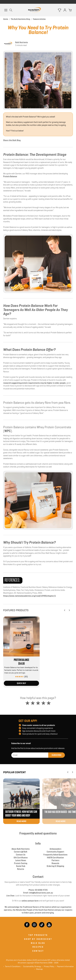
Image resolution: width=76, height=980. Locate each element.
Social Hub (21, 866)
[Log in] (65, 10)
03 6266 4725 (41, 890)
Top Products (38, 935)
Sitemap (39, 969)
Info (38, 843)
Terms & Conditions (13, 966)
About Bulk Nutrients (21, 849)
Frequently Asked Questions (55, 855)
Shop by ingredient (38, 939)
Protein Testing (21, 863)
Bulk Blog (38, 943)
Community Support (55, 852)
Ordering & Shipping (55, 866)
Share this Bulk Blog (12, 140)
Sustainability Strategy (31, 966)
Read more (21, 821)
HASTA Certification (55, 857)
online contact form (30, 901)
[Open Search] (11, 10)
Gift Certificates (21, 857)
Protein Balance (10, 176)
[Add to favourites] (37, 619)
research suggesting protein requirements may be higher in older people (34, 383)
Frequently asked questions (38, 833)
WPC (8, 431)
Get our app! (28, 721)
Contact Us (21, 855)
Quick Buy (21, 683)
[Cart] (70, 10)
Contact (38, 877)
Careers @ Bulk (21, 852)
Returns (21, 869)
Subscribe (57, 755)
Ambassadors (55, 849)
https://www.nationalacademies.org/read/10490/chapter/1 (30, 596)
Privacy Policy (48, 966)
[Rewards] (60, 10)
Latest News (21, 860)
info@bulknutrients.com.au (41, 893)
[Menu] (6, 10)
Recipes (38, 947)
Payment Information (65, 966)
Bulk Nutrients (22, 42)
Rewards (55, 863)
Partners (55, 860)
